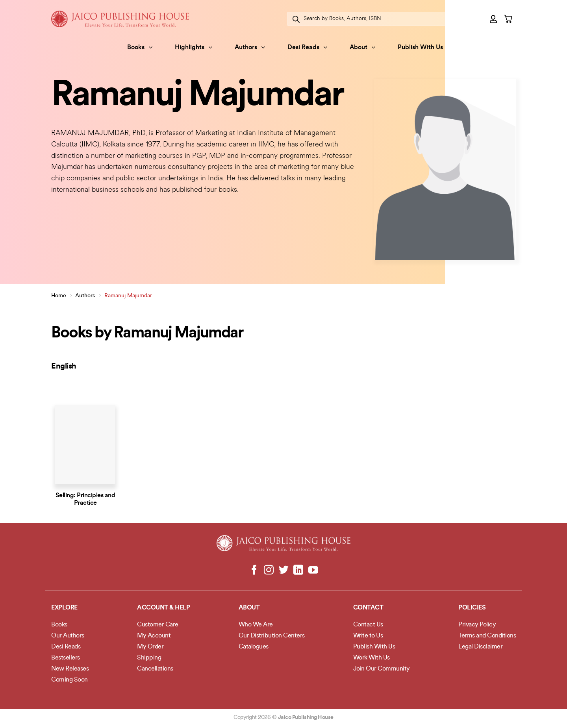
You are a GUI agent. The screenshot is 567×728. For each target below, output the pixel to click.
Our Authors (68, 636)
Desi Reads (307, 47)
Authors (250, 47)
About (362, 47)
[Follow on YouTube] (313, 571)
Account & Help (163, 608)
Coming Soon (69, 680)
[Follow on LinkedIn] (298, 571)
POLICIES (472, 608)
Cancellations (155, 669)
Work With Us (372, 658)
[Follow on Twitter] (284, 571)
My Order (150, 647)
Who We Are (256, 625)
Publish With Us (420, 48)
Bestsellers (66, 658)
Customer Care (158, 625)
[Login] (494, 19)
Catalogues (254, 647)
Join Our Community (382, 669)
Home (59, 296)
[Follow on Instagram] (269, 571)
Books (140, 47)
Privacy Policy (477, 625)
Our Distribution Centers (272, 636)
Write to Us (368, 636)
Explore (64, 608)
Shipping (149, 658)
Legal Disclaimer (480, 647)
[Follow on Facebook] (254, 571)
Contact (368, 608)
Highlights (194, 47)
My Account (154, 636)
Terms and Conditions (487, 636)
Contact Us (368, 625)
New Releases (70, 669)
